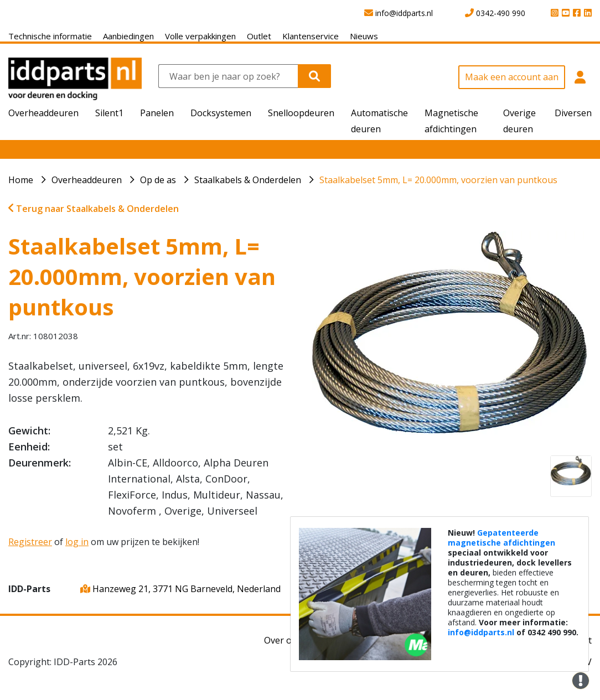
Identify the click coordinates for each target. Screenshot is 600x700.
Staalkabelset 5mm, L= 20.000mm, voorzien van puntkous (438, 180)
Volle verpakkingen (200, 36)
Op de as (158, 180)
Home (21, 180)
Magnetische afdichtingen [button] (451, 121)
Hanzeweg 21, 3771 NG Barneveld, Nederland (180, 589)
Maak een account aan (512, 77)
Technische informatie (50, 36)
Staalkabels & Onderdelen (248, 180)
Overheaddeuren (87, 180)
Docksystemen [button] (221, 113)
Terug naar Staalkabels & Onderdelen (94, 209)
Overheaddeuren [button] (43, 113)
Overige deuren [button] (519, 121)
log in (77, 542)
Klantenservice (311, 36)
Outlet (259, 36)
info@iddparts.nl (481, 632)
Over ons (283, 640)
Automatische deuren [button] (379, 121)
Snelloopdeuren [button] (301, 113)
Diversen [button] (573, 113)
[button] (580, 83)
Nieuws (364, 36)
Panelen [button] (157, 113)
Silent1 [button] (109, 113)
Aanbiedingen (128, 36)
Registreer (30, 542)
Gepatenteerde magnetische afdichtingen (501, 538)
